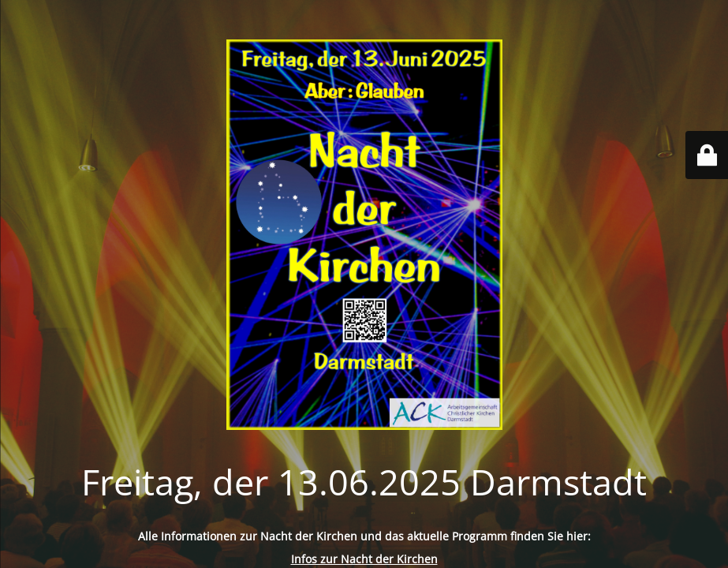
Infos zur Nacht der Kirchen (364, 559)
